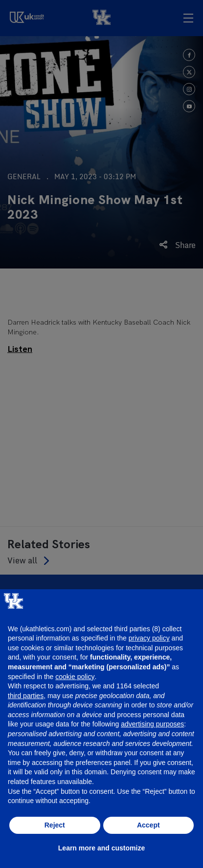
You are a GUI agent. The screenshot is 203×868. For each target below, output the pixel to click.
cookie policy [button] (75, 677)
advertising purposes (152, 724)
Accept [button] (148, 825)
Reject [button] (55, 825)
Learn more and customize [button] (101, 848)
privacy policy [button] (149, 638)
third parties (26, 696)
